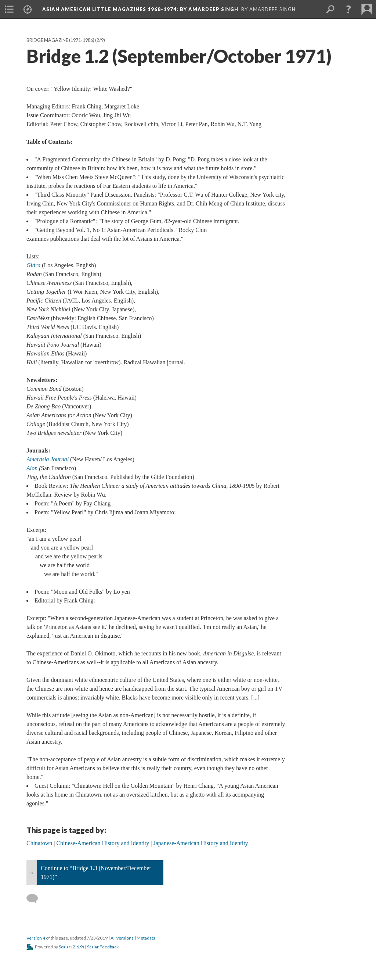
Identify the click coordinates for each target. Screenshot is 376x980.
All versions (122, 938)
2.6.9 (78, 947)
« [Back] (32, 872)
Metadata (146, 938)
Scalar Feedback (103, 947)
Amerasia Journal (48, 459)
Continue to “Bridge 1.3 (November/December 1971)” (96, 872)
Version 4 (36, 938)
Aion (32, 468)
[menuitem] (9, 9)
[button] (348, 9)
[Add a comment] (35, 899)
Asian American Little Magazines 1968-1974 (140, 9)
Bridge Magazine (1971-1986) (60, 40)
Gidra (33, 265)
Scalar (65, 947)
